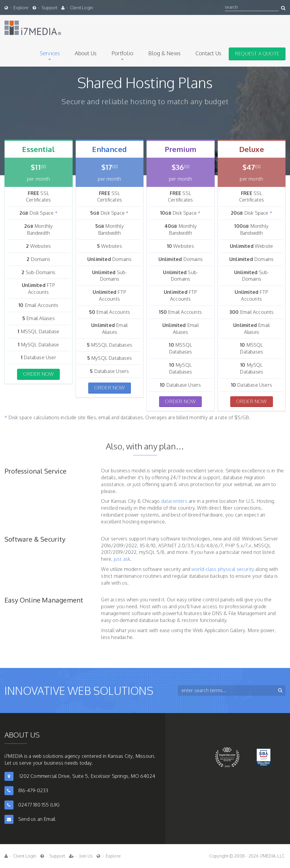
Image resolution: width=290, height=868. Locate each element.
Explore (21, 8)
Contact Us (208, 53)
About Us (86, 53)
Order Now (38, 374)
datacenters (174, 501)
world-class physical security (223, 569)
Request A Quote (257, 53)
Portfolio (122, 53)
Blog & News (164, 53)
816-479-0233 (33, 790)
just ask (122, 559)
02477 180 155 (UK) (39, 805)
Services (50, 53)
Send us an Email (37, 819)
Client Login (81, 8)
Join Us (86, 856)
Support (49, 8)
